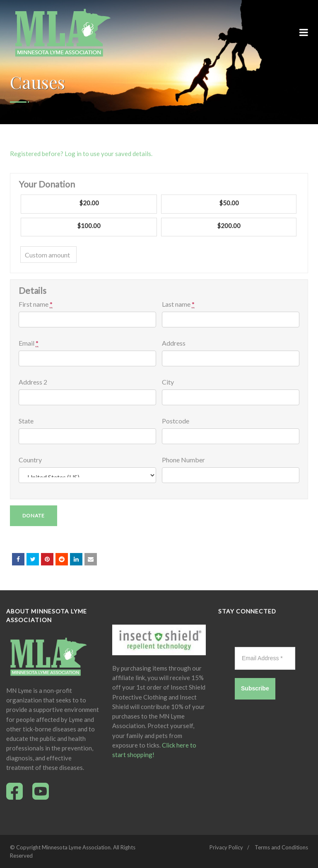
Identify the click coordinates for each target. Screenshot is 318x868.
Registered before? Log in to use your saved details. (81, 154)
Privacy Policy (226, 847)
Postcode (176, 421)
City (168, 382)
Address (174, 343)
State (26, 421)
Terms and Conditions (281, 847)
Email (29, 343)
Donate (34, 516)
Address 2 (33, 382)
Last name (178, 304)
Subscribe (255, 688)
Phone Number (183, 460)
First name (36, 304)
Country (30, 460)
